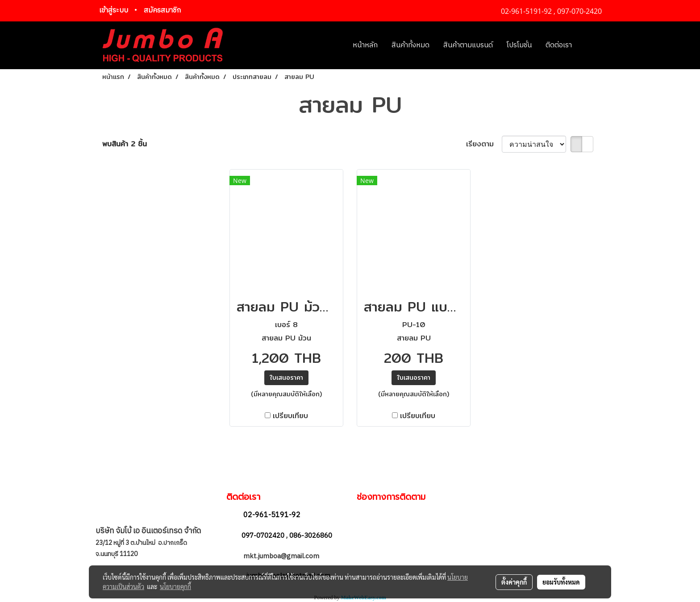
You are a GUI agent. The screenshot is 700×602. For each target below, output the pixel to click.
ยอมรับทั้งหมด (561, 582)
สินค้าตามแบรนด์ (468, 45)
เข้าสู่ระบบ (114, 10)
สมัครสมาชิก (162, 10)
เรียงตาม (484, 144)
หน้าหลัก (365, 45)
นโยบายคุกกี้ (175, 586)
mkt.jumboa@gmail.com (282, 556)
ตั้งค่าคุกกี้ (514, 582)
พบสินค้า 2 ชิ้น (125, 144)
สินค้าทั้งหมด (410, 45)
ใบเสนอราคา (286, 378)
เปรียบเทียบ (290, 416)
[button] (592, 46)
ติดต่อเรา (559, 45)
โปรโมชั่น (519, 45)
